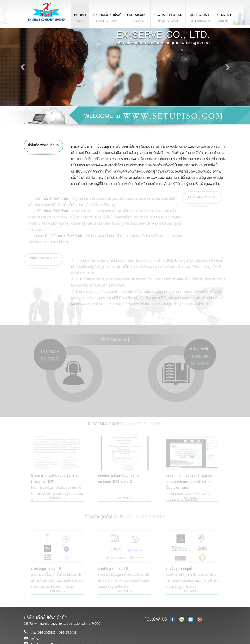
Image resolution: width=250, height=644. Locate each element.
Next (227, 67)
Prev (23, 67)
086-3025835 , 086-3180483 (57, 633)
